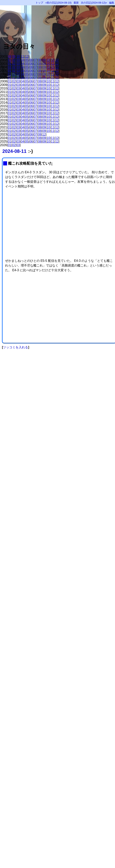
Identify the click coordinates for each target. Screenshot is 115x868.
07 (35, 60)
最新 (76, 3)
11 (23, 57)
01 (10, 60)
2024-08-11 (14, 151)
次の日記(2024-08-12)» (94, 3)
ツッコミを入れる (16, 347)
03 (18, 60)
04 (23, 60)
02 (14, 60)
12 (27, 57)
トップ (39, 3)
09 (14, 57)
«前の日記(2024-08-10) (58, 3)
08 (10, 57)
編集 (112, 3)
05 (27, 60)
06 (31, 60)
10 (18, 57)
